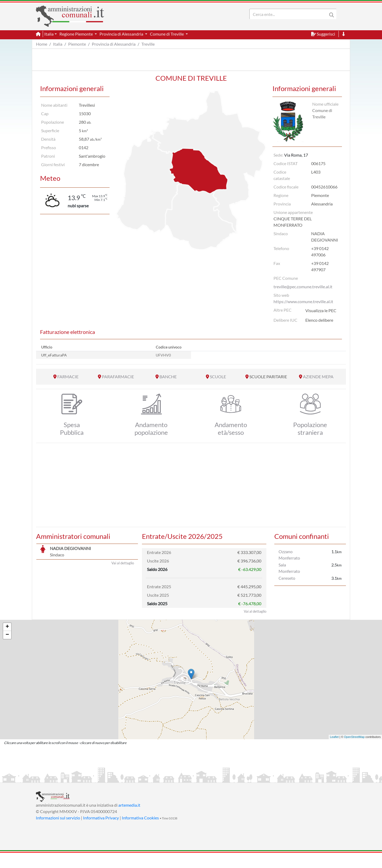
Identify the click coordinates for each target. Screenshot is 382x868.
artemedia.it (129, 820)
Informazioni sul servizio (58, 833)
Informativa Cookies (140, 833)
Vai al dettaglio (123, 627)
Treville (148, 44)
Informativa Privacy (101, 833)
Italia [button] (49, 34)
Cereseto (287, 578)
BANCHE (168, 377)
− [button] (7, 650)
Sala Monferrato (289, 568)
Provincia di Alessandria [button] (122, 34)
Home (42, 44)
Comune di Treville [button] (167, 34)
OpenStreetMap (354, 752)
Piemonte (77, 44)
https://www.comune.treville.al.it (303, 301)
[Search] (289, 14)
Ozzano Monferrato (289, 555)
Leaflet (334, 752)
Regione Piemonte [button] (77, 34)
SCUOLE (218, 377)
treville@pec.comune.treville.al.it (303, 287)
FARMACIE (68, 377)
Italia (58, 44)
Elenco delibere (319, 320)
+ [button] (7, 642)
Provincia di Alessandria (114, 44)
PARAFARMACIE (118, 377)
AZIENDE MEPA (318, 377)
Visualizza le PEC (321, 310)
